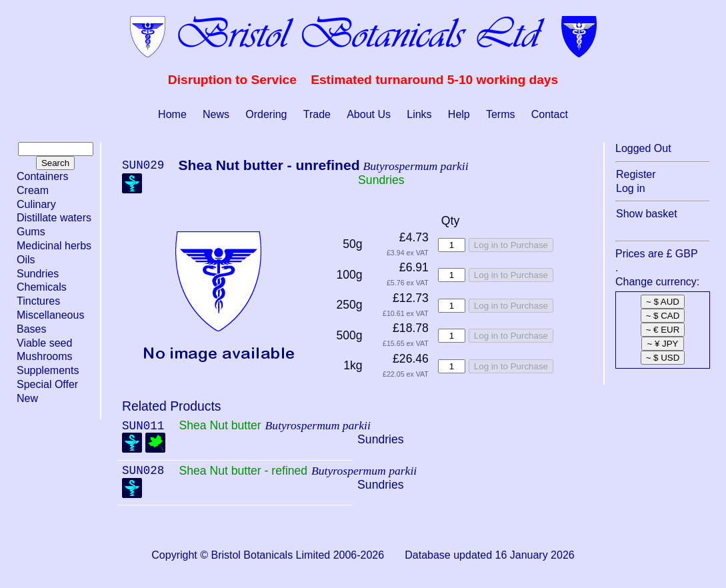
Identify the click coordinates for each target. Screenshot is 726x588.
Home (172, 114)
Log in (631, 188)
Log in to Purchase (511, 245)
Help (459, 114)
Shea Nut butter (220, 425)
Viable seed (44, 343)
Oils (26, 260)
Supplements (48, 370)
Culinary (36, 204)
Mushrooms (45, 356)
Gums (31, 232)
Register (636, 174)
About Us (369, 114)
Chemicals (42, 287)
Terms (501, 114)
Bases (31, 329)
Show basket (647, 214)
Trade (317, 114)
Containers (42, 176)
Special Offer (47, 384)
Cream (33, 190)
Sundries (38, 274)
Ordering (266, 114)
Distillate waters (54, 218)
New (27, 398)
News (216, 114)
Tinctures (38, 301)
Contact (550, 114)
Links (419, 114)
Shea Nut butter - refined (243, 471)
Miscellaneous (50, 315)
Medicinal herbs (54, 246)
